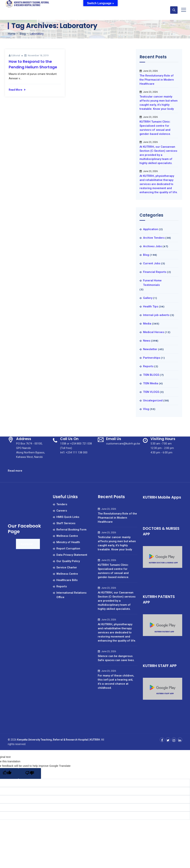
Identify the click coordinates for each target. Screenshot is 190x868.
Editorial (16, 55)
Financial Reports (155, 272)
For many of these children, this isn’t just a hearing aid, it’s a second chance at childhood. (116, 682)
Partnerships (152, 358)
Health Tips (151, 306)
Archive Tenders (154, 238)
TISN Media (151, 383)
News (147, 341)
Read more (15, 471)
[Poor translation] (30, 773)
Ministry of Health (68, 542)
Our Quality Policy (68, 561)
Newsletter (150, 349)
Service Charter (67, 567)
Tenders (62, 504)
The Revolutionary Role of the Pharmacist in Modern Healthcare (157, 80)
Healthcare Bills (67, 580)
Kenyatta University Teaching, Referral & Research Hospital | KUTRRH (59, 740)
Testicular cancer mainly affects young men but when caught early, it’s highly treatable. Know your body (159, 103)
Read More (15, 90)
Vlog (146, 409)
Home (12, 34)
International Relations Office (71, 595)
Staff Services (66, 523)
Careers (62, 511)
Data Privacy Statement (72, 555)
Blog (146, 255)
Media (147, 324)
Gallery (148, 298)
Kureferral (27, 544)
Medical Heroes (154, 332)
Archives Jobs (152, 246)
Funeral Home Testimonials (152, 283)
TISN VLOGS (151, 392)
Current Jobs (152, 263)
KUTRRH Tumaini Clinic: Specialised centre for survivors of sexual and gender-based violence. (155, 128)
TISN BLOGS (151, 375)
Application (151, 229)
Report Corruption (68, 549)
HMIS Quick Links (68, 517)
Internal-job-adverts (156, 315)
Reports (148, 366)
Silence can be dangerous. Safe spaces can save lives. (116, 658)
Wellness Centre (67, 536)
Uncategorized (153, 400)
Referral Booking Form (71, 530)
